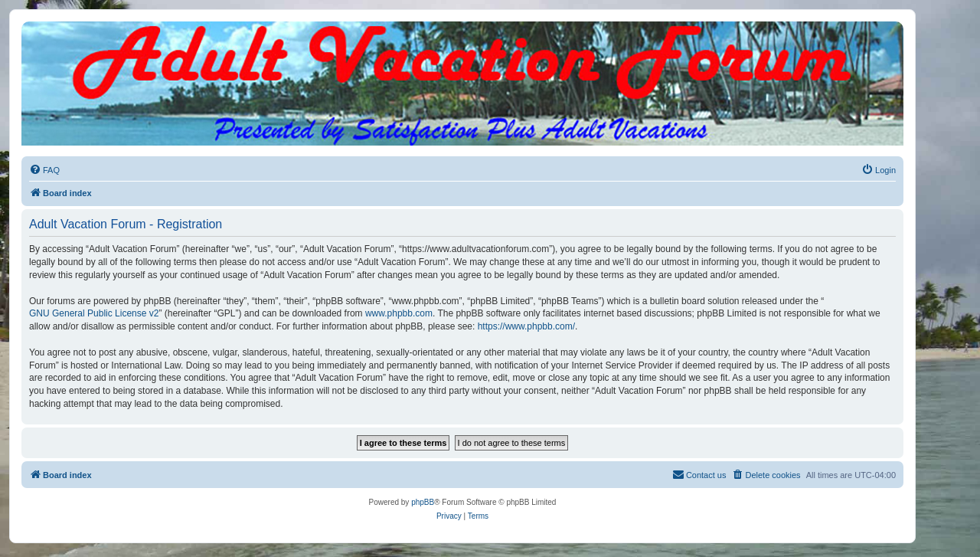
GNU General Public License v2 (94, 313)
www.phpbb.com (399, 313)
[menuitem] (44, 170)
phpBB (423, 502)
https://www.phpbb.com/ (526, 326)
